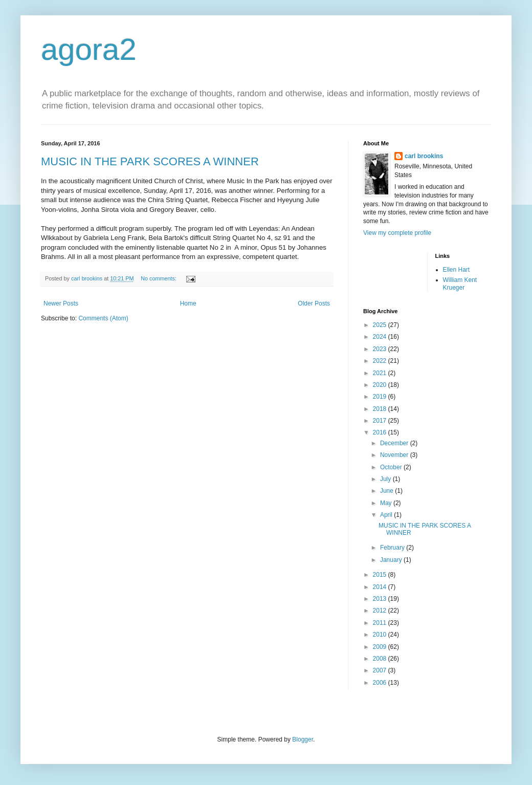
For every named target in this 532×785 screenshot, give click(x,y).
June (387, 491)
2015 (381, 575)
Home (188, 303)
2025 (381, 325)
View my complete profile (397, 233)
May (387, 503)
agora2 (89, 49)
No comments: (159, 278)
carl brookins (424, 156)
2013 (381, 599)
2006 (381, 683)
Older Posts (314, 303)
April (387, 515)
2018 (381, 409)
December (395, 443)
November (395, 455)
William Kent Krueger (460, 284)
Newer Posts (61, 303)
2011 (381, 623)
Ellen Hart (457, 270)
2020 (381, 385)
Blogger (303, 739)
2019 (381, 397)
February (393, 548)
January (392, 560)
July (386, 479)
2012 (381, 610)
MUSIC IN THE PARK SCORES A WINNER (150, 161)
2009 (381, 647)
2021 (381, 373)
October (392, 467)
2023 (381, 349)
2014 (381, 587)
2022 (381, 361)
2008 (381, 659)
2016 (381, 432)
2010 (381, 635)
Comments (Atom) (103, 318)
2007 (381, 670)
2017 (381, 421)
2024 (381, 337)
